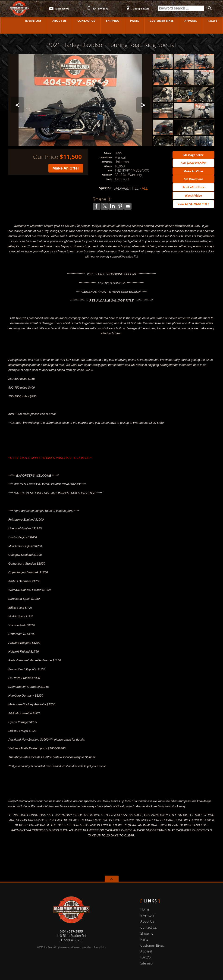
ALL (145, 188)
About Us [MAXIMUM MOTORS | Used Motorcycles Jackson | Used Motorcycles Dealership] (59, 21)
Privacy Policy (100, 947)
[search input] (181, 8)
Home (145, 909)
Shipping (112, 21)
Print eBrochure (193, 187)
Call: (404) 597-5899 (193, 163)
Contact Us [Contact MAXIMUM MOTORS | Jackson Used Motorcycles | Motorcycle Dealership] (86, 21)
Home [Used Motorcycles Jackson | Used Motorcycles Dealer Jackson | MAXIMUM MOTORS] (10, 21)
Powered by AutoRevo (82, 947)
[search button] (210, 8)
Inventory (147, 915)
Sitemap (146, 963)
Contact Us (149, 927)
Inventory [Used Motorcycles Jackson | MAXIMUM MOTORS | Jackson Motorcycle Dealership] (33, 21)
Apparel (191, 21)
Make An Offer (66, 168)
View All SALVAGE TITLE (193, 204)
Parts (134, 21)
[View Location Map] (137, 7)
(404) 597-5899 (71, 931)
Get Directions (193, 179)
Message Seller (193, 155)
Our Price (46, 157)
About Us (147, 921)
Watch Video (193, 195)
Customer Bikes (162, 21)
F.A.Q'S (213, 21)
